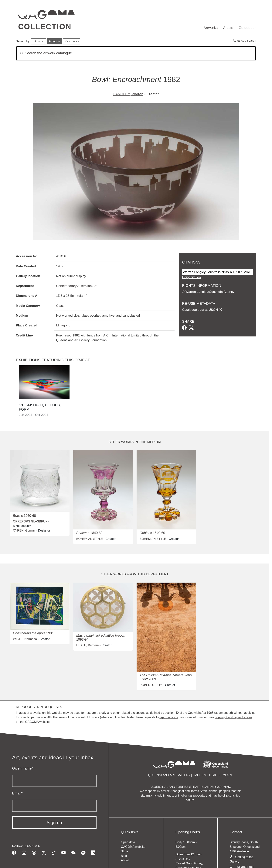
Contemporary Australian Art (76, 286)
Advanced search (244, 41)
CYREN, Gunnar (24, 530)
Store (124, 851)
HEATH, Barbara (88, 645)
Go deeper (247, 28)
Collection (45, 27)
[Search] (136, 53)
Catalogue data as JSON (200, 310)
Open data (128, 842)
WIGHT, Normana (25, 639)
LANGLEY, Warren (128, 94)
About (125, 860)
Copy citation (191, 277)
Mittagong (63, 325)
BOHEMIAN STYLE (90, 539)
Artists (228, 28)
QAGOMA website (133, 847)
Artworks (211, 28)
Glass (60, 306)
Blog (124, 856)
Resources (72, 41)
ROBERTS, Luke (151, 685)
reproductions (169, 717)
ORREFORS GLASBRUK (30, 521)
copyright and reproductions (234, 717)
